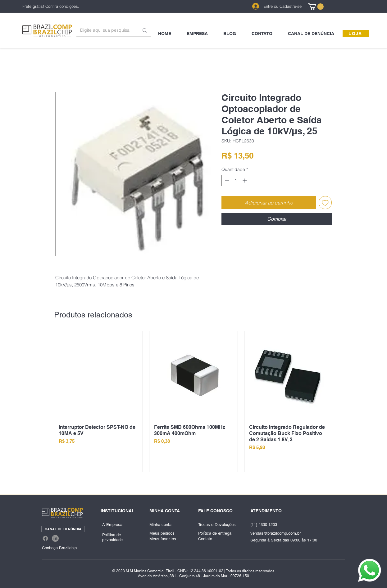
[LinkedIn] (55, 538)
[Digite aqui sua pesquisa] (105, 30)
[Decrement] (226, 180)
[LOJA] (356, 34)
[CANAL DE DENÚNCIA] (63, 529)
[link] (316, 7)
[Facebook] (45, 538)
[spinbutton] (236, 180)
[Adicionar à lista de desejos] (325, 203)
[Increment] (245, 180)
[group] (193, 402)
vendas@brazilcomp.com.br (275, 533)
